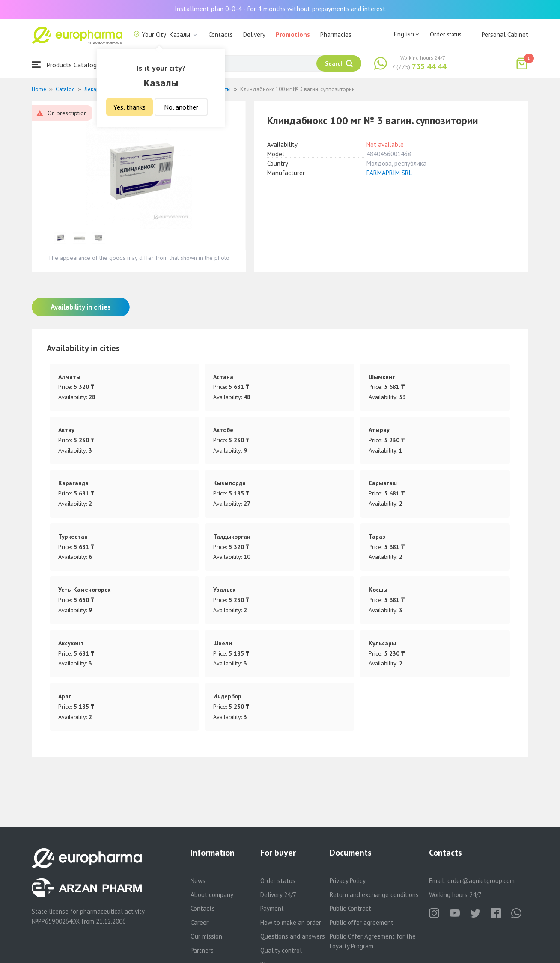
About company (212, 895)
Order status (446, 34)
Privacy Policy (348, 881)
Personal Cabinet (505, 34)
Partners (202, 950)
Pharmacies (336, 34)
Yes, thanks (130, 107)
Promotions (293, 34)
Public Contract (350, 908)
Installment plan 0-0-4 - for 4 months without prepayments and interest (280, 9)
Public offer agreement (362, 923)
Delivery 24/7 (278, 895)
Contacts (221, 34)
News (198, 881)
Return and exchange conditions (374, 895)
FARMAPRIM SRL (389, 173)
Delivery (254, 34)
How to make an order (291, 923)
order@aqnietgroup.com (481, 881)
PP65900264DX (59, 921)
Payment (272, 908)
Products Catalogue (68, 64)
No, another (181, 107)
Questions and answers (293, 936)
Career (200, 923)
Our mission (206, 936)
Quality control (281, 950)
